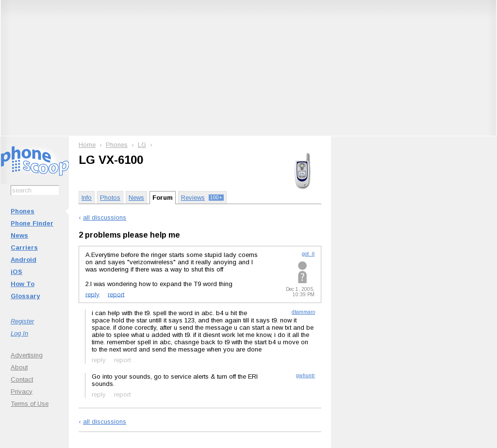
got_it (308, 254)
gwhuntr (306, 376)
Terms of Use (30, 404)
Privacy (22, 392)
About (19, 367)
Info (87, 198)
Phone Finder (32, 223)
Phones (23, 211)
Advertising (27, 355)
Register (22, 321)
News (19, 235)
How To (23, 284)
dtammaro (303, 312)
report (116, 294)
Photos (110, 198)
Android (24, 260)
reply (92, 294)
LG (142, 145)
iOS (17, 272)
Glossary (25, 296)
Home (87, 145)
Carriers (24, 248)
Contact (22, 379)
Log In (19, 333)
